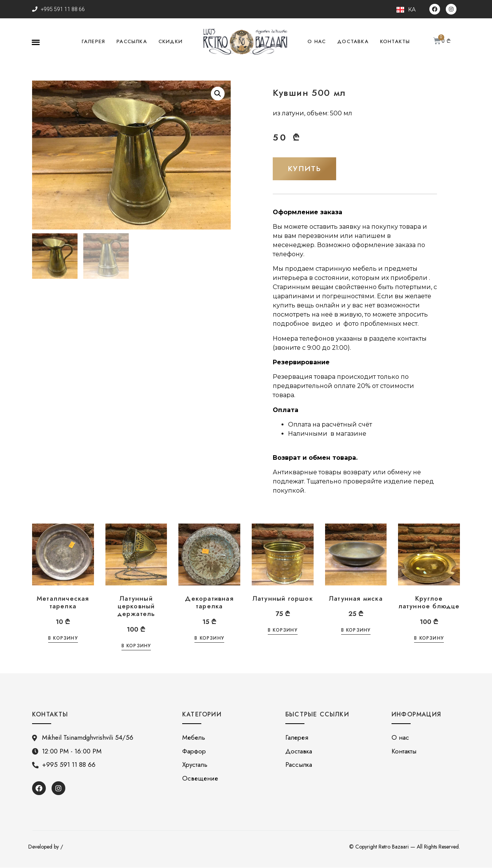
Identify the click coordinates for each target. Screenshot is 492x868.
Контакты (395, 41)
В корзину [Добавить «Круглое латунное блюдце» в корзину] (429, 639)
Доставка (353, 41)
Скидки (171, 41)
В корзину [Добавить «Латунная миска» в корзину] (356, 631)
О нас (317, 41)
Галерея (93, 41)
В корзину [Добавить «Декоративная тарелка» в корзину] (209, 639)
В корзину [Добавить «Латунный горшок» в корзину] (283, 631)
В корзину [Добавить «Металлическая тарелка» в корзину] (63, 639)
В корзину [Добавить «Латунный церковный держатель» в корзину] (136, 647)
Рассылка (132, 41)
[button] (36, 42)
